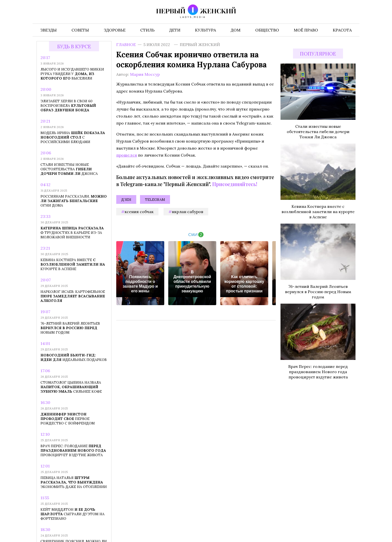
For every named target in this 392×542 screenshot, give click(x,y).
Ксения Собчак (139, 212)
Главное (126, 45)
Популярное (318, 54)
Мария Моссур (145, 74)
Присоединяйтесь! (235, 184)
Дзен (126, 200)
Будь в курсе (74, 46)
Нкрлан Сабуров (187, 212)
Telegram (155, 200)
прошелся (127, 155)
